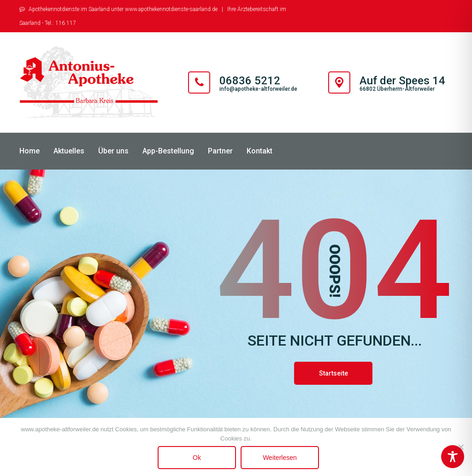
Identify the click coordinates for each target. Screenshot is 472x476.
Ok (197, 458)
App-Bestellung (168, 151)
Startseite (333, 373)
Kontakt (260, 151)
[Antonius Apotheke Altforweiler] (88, 82)
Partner (220, 151)
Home (29, 151)
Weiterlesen (280, 458)
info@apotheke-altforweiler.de (258, 89)
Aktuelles (69, 151)
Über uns (113, 151)
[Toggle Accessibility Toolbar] (453, 457)
